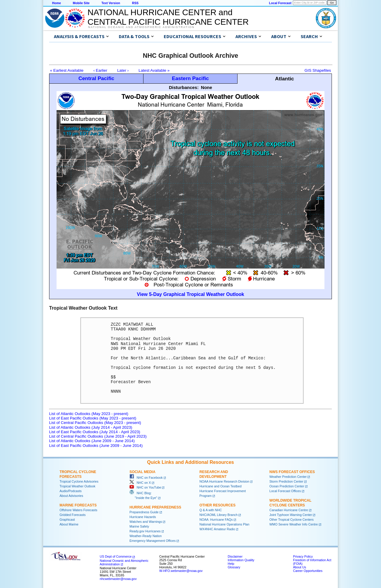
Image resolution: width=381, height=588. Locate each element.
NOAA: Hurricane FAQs (216, 520)
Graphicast (67, 520)
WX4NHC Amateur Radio (217, 529)
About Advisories (71, 496)
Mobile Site (81, 3)
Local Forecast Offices (285, 491)
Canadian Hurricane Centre (289, 510)
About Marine (69, 524)
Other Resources (217, 505)
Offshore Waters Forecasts (78, 510)
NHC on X (140, 483)
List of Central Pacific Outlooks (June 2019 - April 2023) (98, 436)
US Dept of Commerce (116, 556)
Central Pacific (96, 78)
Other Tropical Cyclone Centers (292, 520)
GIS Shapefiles (318, 70)
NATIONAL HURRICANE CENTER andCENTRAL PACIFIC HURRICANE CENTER (168, 17)
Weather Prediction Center (288, 477)
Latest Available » (154, 70)
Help (231, 564)
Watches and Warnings (146, 522)
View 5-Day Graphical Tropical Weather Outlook (190, 294)
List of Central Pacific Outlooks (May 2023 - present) (95, 423)
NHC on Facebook (146, 478)
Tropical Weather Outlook (77, 486)
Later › (123, 70)
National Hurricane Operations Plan (224, 524)
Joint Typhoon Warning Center (291, 515)
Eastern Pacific (190, 78)
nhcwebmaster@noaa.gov (118, 579)
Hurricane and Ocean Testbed (220, 486)
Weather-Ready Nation (146, 536)
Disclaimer (235, 556)
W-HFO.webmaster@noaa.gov (181, 571)
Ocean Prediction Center (287, 486)
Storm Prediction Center (286, 481)
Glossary (234, 567)
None (207, 87)
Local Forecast (280, 3)
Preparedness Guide (144, 512)
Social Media (142, 472)
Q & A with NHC (211, 510)
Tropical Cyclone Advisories (79, 481)
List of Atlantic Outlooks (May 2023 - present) (89, 414)
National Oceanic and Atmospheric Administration (141, 27)
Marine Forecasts (78, 505)
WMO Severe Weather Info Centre (294, 524)
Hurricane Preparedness (155, 507)
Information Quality (241, 560)
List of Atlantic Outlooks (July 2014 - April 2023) (91, 427)
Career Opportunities (308, 571)
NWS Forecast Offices (292, 472)
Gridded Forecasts (73, 515)
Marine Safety (139, 526)
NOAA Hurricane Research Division (224, 481)
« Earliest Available (67, 70)
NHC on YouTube (145, 487)
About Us (299, 567)
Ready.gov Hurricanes (145, 531)
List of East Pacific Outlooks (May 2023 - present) (93, 418)
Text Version (111, 3)
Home (57, 3)
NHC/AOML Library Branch (218, 515)
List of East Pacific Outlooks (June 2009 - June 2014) (96, 446)
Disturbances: (184, 87)
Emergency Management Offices (153, 541)
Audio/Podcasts (71, 491)
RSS (135, 3)
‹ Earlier (100, 70)
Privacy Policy (303, 556)
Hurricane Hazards (143, 517)
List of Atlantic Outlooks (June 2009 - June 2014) (92, 441)
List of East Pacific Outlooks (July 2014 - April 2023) (95, 432)
